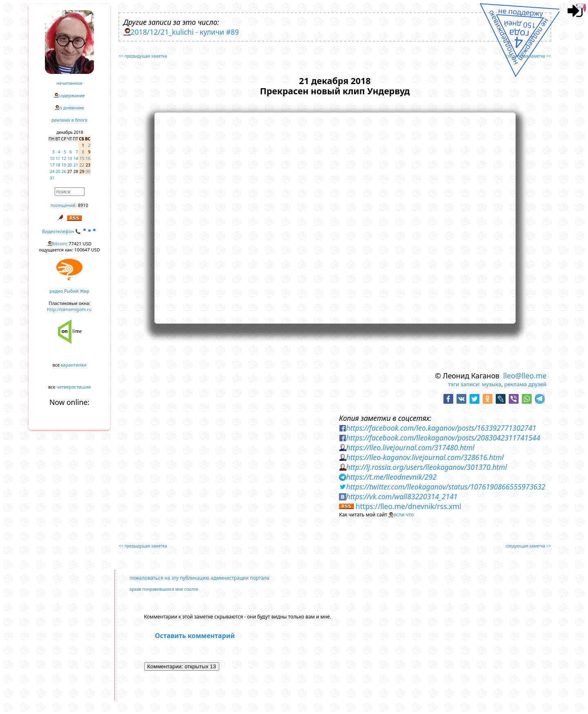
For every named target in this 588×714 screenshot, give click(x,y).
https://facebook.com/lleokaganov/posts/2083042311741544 (443, 438)
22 (82, 165)
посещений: (64, 205)
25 (58, 171)
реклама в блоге (69, 120)
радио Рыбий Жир (69, 291)
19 (64, 165)
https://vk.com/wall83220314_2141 (402, 496)
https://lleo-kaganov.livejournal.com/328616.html (425, 457)
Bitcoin (59, 244)
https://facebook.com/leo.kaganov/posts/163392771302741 (441, 428)
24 (52, 171)
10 (52, 158)
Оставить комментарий (195, 636)
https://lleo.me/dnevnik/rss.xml (409, 506)
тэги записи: (464, 384)
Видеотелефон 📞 (69, 231)
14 (76, 158)
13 (70, 158)
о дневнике (71, 108)
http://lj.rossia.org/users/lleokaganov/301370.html (427, 467)
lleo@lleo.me (525, 376)
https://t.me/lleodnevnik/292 (391, 477)
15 (82, 158)
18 (58, 165)
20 (70, 165)
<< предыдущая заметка (143, 56)
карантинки (74, 365)
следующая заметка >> (528, 56)
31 (52, 178)
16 (88, 158)
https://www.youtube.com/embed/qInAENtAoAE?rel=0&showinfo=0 (335, 217)
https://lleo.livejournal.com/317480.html (410, 447)
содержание (72, 95)
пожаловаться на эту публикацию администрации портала (200, 578)
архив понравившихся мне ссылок (164, 589)
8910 (83, 205)
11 (58, 158)
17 (52, 165)
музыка (492, 384)
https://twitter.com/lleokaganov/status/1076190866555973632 (446, 487)
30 (88, 171)
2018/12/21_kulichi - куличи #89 (185, 32)
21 (76, 165)
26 (64, 171)
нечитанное (69, 83)
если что (403, 515)
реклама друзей (526, 384)
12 (64, 158)
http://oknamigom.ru (69, 309)
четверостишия (74, 387)
